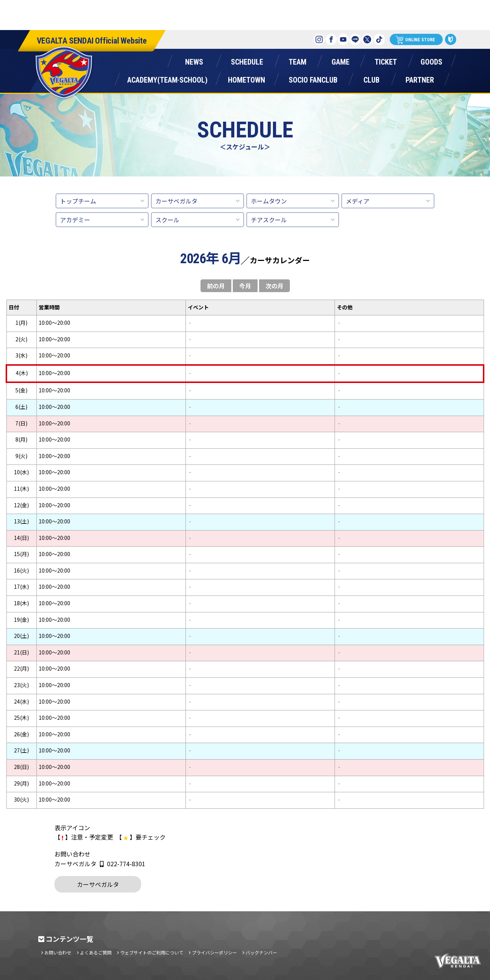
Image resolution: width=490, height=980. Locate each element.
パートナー (420, 78)
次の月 (274, 286)
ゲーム (341, 60)
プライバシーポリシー (214, 953)
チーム (298, 60)
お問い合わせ (58, 953)
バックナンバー (261, 953)
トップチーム (78, 201)
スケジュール (247, 60)
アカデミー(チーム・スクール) (168, 78)
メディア (358, 201)
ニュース (194, 60)
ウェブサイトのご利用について (152, 953)
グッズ (431, 60)
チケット (386, 60)
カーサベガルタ (176, 201)
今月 (245, 286)
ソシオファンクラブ (313, 78)
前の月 (216, 286)
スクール (167, 220)
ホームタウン (247, 78)
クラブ (372, 78)
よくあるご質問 (96, 953)
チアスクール (269, 220)
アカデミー (75, 220)
